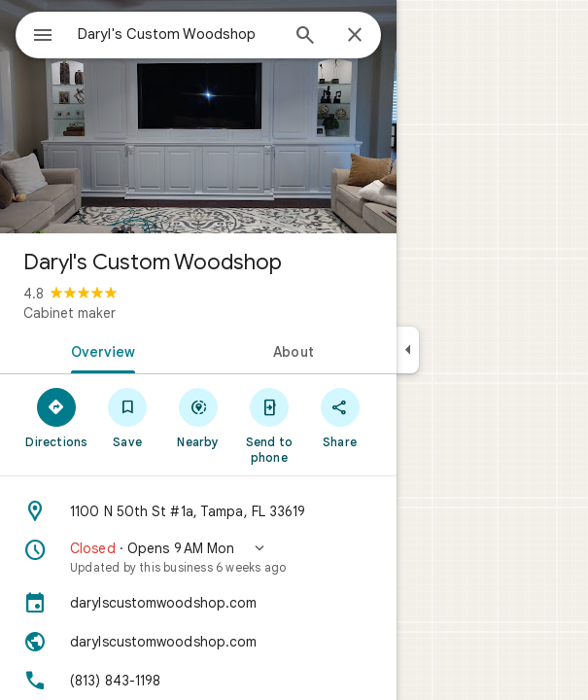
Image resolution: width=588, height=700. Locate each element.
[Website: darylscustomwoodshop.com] (198, 642)
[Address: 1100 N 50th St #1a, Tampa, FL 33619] (198, 511)
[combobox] (178, 34)
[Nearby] (199, 417)
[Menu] (43, 37)
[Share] (340, 417)
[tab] (99, 350)
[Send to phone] (269, 425)
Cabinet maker (69, 313)
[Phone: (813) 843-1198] (198, 681)
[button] (198, 557)
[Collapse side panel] (408, 350)
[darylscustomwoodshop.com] (198, 603)
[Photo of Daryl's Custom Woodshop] (198, 117)
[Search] (305, 37)
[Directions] (57, 417)
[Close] (355, 36)
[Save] (128, 417)
